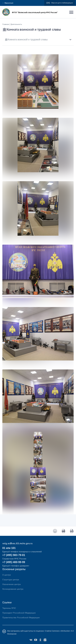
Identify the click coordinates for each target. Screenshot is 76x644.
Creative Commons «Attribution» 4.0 (59, 631)
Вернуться (8, 3)
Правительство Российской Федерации (21, 618)
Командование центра (13, 589)
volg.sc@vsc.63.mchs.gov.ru (17, 543)
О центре (7, 575)
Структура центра (11, 580)
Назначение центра (11, 584)
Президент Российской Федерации (19, 613)
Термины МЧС (9, 608)
